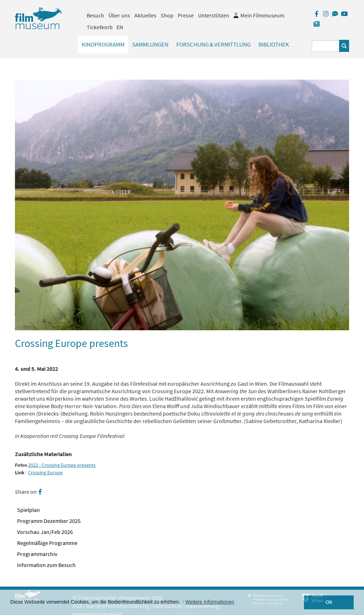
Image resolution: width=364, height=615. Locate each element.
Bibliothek (274, 44)
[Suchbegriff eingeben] (326, 46)
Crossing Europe (45, 473)
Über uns (119, 15)
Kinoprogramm (103, 44)
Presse (186, 15)
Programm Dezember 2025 (49, 521)
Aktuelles (145, 15)
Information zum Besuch (46, 565)
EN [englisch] (120, 27)
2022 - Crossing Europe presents (62, 465)
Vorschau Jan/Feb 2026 (45, 532)
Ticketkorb (100, 27)
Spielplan (28, 510)
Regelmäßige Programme (47, 543)
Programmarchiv (37, 554)
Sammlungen (150, 44)
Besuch (95, 15)
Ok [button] (329, 602)
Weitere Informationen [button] (210, 602)
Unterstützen (214, 15)
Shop (167, 15)
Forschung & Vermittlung (213, 44)
